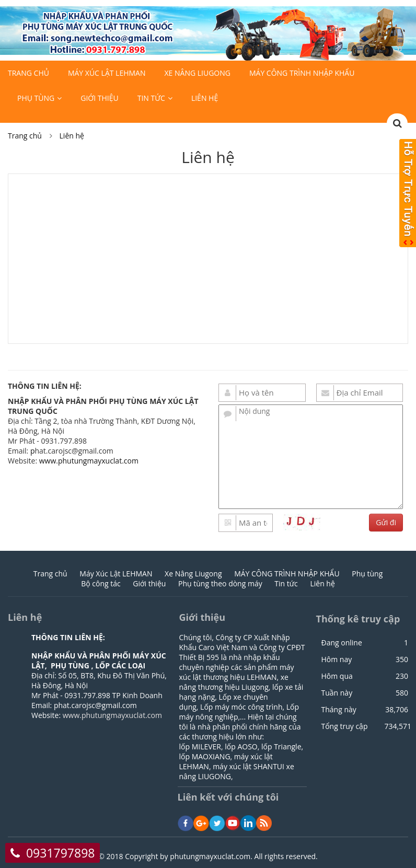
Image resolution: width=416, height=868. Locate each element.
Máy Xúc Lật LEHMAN (107, 73)
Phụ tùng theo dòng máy (220, 583)
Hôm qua (337, 676)
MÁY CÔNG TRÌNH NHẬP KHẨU (302, 73)
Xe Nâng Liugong (197, 73)
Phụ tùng (36, 98)
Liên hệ (205, 98)
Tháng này (338, 710)
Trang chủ (28, 73)
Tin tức (151, 98)
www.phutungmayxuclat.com (89, 461)
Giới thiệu (100, 98)
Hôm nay (336, 659)
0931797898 (61, 853)
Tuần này (337, 693)
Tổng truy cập (344, 726)
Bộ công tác (101, 583)
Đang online (341, 643)
